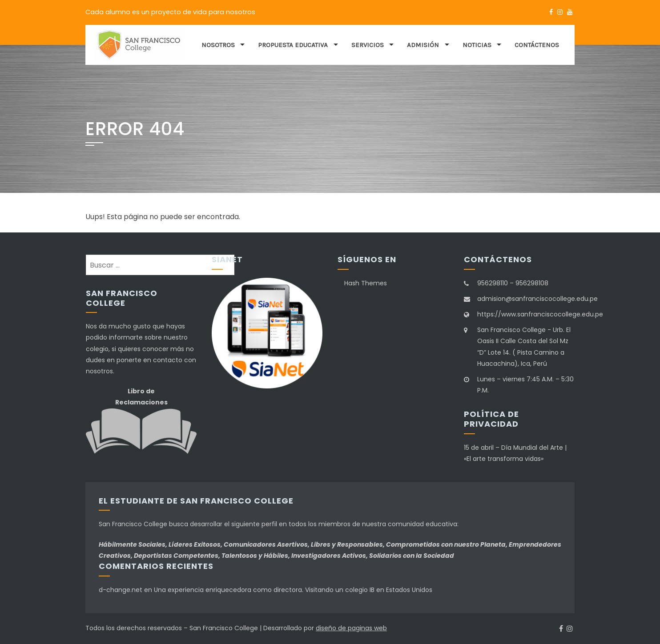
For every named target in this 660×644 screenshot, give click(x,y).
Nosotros (218, 45)
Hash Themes (366, 283)
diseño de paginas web (351, 628)
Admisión (423, 45)
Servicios (368, 45)
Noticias (477, 45)
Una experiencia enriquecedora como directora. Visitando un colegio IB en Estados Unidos (293, 590)
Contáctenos (537, 45)
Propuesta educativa (293, 45)
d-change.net (121, 590)
